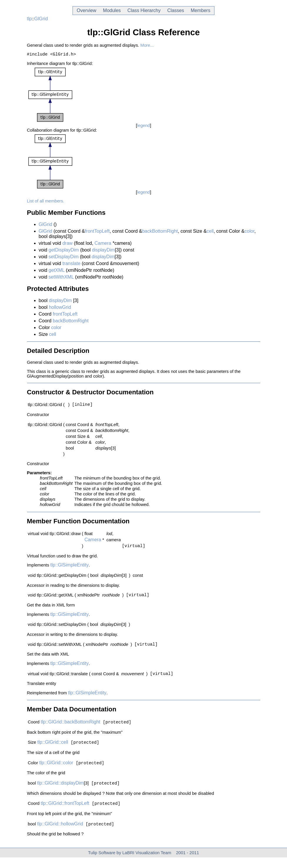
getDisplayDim (64, 251)
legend (143, 127)
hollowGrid (60, 308)
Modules (112, 10)
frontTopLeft (97, 232)
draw (67, 244)
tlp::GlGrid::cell (53, 750)
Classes (176, 10)
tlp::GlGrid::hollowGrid (60, 834)
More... (147, 45)
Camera (103, 244)
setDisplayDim (63, 258)
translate (71, 265)
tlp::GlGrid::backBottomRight (71, 729)
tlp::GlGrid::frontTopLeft (65, 813)
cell (210, 232)
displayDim (103, 251)
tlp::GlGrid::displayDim (60, 792)
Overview (86, 10)
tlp (30, 19)
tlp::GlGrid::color (56, 771)
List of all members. (46, 202)
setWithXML (61, 278)
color (249, 232)
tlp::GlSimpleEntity (69, 568)
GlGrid (41, 19)
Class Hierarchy (144, 10)
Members (200, 10)
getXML (57, 271)
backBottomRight (160, 232)
